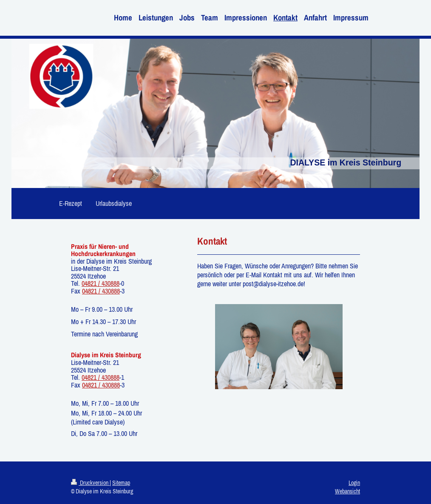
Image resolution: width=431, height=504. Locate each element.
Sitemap (121, 483)
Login (354, 483)
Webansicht (347, 491)
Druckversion (90, 483)
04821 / (92, 283)
